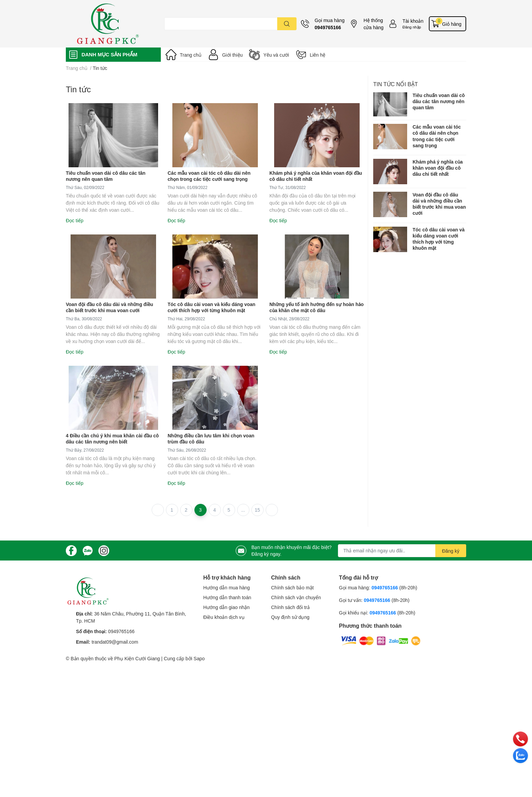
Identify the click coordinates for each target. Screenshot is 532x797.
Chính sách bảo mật (292, 587)
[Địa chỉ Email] (402, 551)
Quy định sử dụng (290, 617)
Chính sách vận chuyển (296, 597)
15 (258, 510)
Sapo (199, 658)
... (243, 510)
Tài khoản (413, 21)
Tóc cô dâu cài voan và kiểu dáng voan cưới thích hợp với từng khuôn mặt (212, 307)
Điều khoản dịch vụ (224, 617)
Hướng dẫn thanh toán (227, 597)
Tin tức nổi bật (396, 84)
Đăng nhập (412, 27)
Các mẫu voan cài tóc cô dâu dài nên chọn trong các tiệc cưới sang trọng (209, 176)
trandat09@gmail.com (115, 642)
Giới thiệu (233, 55)
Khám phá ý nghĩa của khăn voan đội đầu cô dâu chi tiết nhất (438, 168)
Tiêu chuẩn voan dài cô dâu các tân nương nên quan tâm (106, 176)
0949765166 (328, 27)
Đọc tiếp (75, 220)
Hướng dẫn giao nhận (226, 607)
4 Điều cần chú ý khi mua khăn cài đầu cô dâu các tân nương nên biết (112, 439)
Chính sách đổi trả (290, 607)
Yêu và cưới (276, 55)
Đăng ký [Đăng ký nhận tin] (451, 551)
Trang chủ (191, 55)
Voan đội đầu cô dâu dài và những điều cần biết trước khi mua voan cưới (109, 307)
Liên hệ (318, 55)
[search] (287, 24)
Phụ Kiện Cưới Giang (137, 658)
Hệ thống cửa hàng (373, 24)
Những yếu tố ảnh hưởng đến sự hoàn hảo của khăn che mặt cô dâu (317, 307)
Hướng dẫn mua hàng (226, 587)
